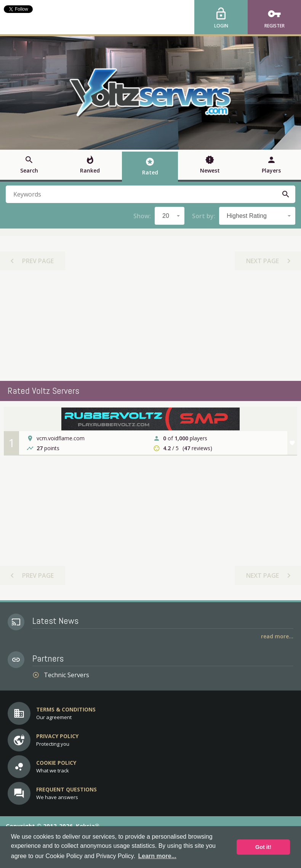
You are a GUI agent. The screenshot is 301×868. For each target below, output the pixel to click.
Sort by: (204, 216)
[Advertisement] (150, 326)
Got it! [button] (263, 847)
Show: (142, 216)
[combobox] (170, 216)
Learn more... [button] (157, 856)
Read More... (277, 636)
